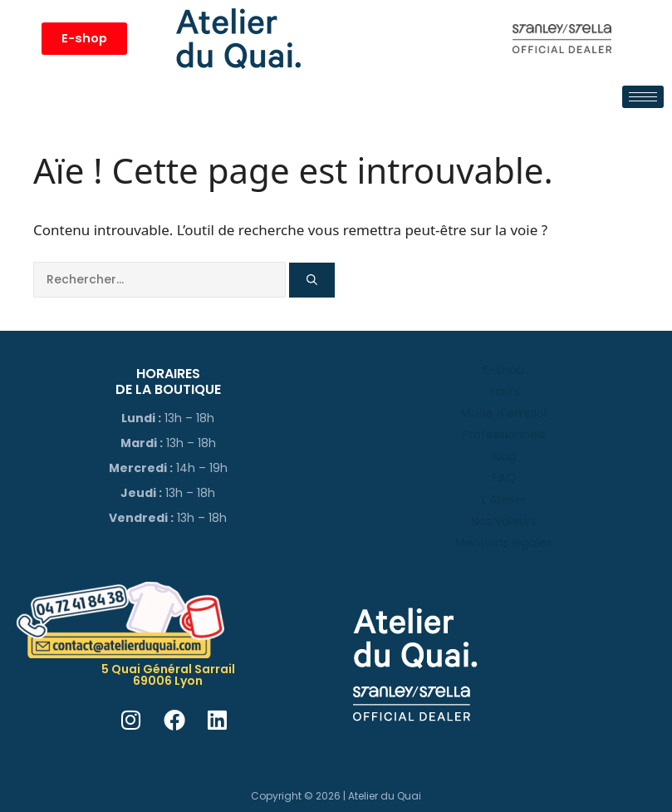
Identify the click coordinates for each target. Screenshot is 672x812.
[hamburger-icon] (643, 97)
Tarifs (504, 391)
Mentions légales (504, 543)
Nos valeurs (504, 521)
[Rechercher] (312, 280)
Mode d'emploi (504, 413)
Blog (504, 456)
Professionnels (504, 435)
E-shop (504, 370)
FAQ (504, 478)
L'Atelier (504, 500)
